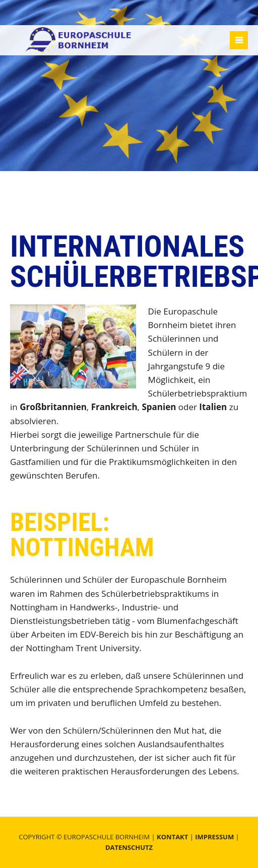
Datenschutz (129, 847)
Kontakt (172, 837)
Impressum (214, 837)
